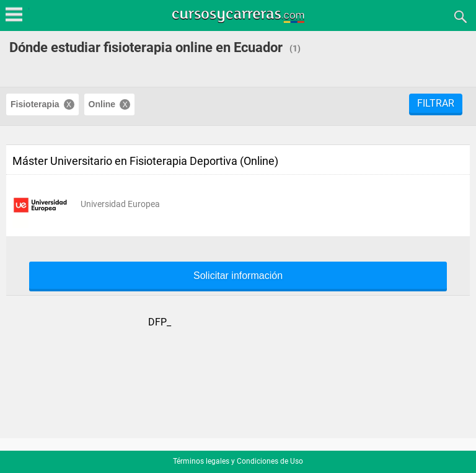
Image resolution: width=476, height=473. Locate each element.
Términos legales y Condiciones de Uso (238, 461)
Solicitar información (238, 276)
